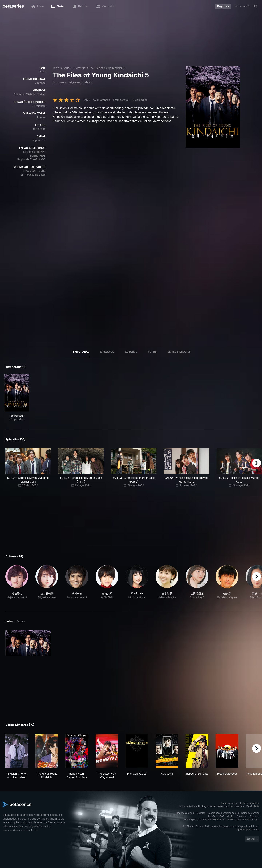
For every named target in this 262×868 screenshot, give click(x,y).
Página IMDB (38, 156)
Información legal (185, 813)
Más (20, 621)
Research (254, 816)
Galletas (201, 813)
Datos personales (250, 813)
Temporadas (80, 352)
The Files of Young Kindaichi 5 (107, 68)
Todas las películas (250, 803)
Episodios (107, 352)
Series (67, 68)
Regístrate (223, 6)
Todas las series (229, 803)
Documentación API (190, 806)
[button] (17, 584)
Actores (131, 352)
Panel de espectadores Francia (243, 819)
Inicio (56, 68)
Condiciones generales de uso (223, 813)
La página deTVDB (34, 152)
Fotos (152, 352)
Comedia (80, 68)
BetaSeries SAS (216, 816)
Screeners (242, 816)
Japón (42, 71)
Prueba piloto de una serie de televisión (205, 819)
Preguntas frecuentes (213, 806)
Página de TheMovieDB (31, 159)
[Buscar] (256, 6)
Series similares (179, 352)
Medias (230, 816)
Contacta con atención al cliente (243, 806)
